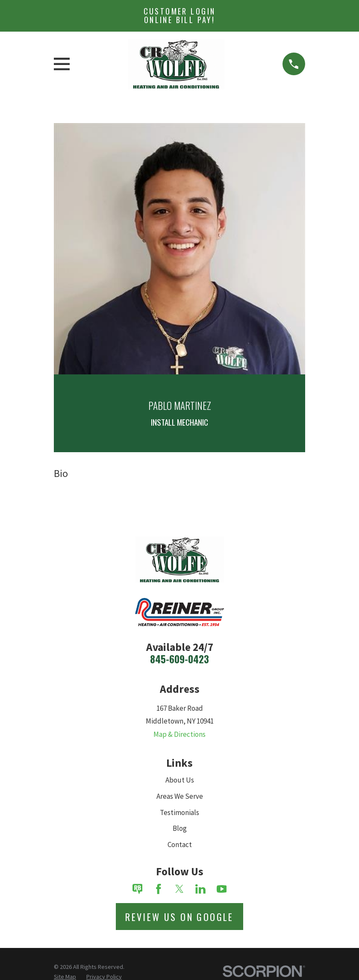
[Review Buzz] (138, 889)
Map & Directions (179, 734)
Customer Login (180, 15)
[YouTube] (222, 889)
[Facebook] (159, 889)
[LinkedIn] (200, 889)
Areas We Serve (180, 796)
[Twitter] (179, 889)
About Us (180, 780)
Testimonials (179, 812)
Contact (180, 845)
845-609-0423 (179, 659)
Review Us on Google (179, 917)
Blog (180, 828)
